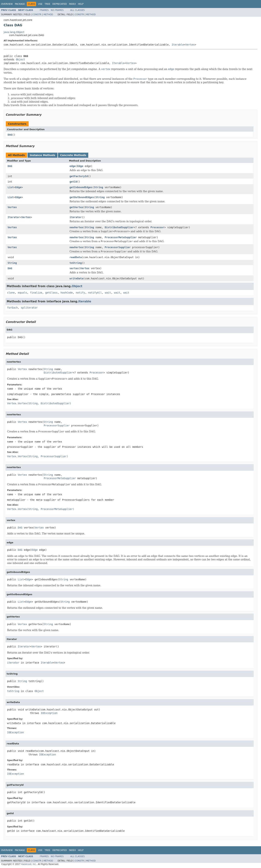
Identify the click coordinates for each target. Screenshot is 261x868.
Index (72, 4)
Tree (47, 4)
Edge (80, 166)
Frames (44, 10)
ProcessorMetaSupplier (121, 237)
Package (20, 4)
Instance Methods (42, 155)
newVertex (76, 227)
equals (22, 293)
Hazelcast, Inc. (29, 864)
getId (73, 182)
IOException (49, 713)
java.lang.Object (14, 32)
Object (20, 59)
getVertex (76, 207)
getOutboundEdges (82, 197)
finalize (36, 293)
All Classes (77, 10)
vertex (74, 268)
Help (81, 4)
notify (80, 293)
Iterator (14, 217)
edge (73, 166)
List (11, 187)
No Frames (57, 10)
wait (108, 293)
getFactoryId (79, 176)
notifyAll (95, 293)
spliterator (29, 308)
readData (76, 257)
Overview (7, 4)
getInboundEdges (81, 187)
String (99, 187)
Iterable (178, 45)
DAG (10, 135)
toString (76, 263)
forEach (12, 308)
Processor (157, 227)
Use (40, 4)
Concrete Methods (73, 155)
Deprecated (60, 4)
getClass (51, 293)
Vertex (190, 45)
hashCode (67, 293)
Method (48, 15)
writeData (76, 278)
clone (11, 293)
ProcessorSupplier (118, 247)
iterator (76, 217)
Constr (37, 15)
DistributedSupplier (119, 227)
